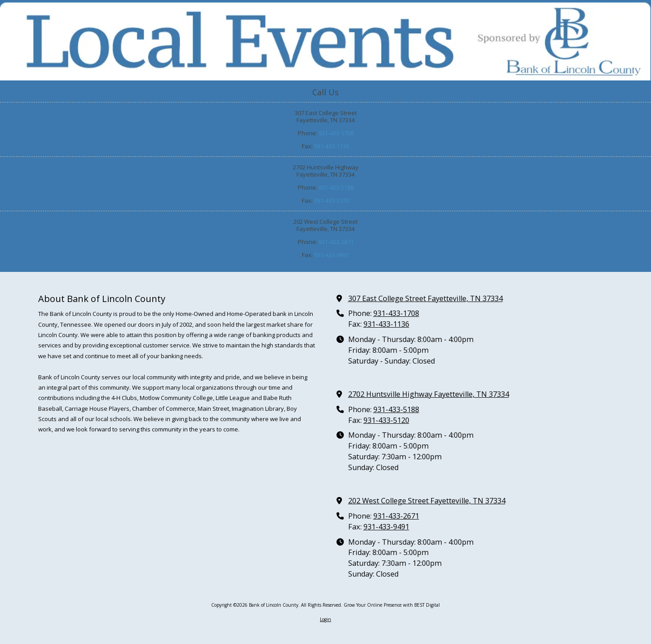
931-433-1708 (336, 133)
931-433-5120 (332, 200)
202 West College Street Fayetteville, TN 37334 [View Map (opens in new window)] (427, 501)
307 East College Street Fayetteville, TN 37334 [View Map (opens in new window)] (425, 298)
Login (325, 619)
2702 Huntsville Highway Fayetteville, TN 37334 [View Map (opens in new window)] (429, 394)
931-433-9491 (332, 255)
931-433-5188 (336, 187)
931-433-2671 (336, 242)
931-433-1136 (332, 146)
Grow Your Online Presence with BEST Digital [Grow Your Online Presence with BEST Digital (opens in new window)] (392, 605)
